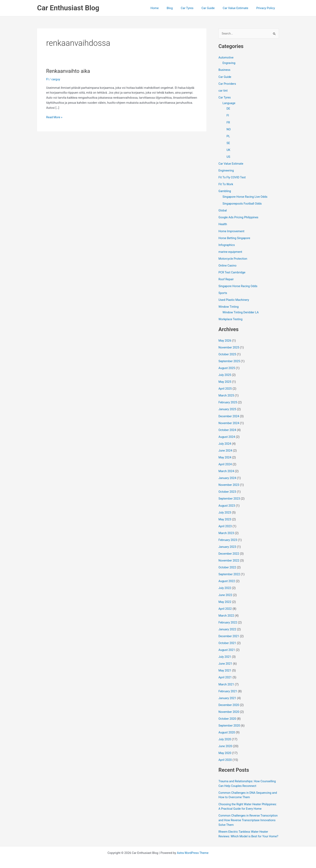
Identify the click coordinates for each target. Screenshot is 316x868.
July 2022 (225, 583)
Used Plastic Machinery (234, 298)
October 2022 (228, 563)
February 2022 (228, 617)
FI (47, 79)
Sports (223, 291)
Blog (179, 8)
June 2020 (226, 740)
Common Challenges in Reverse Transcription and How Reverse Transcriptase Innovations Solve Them (244, 813)
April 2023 (225, 522)
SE (228, 142)
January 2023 (228, 542)
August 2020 (227, 726)
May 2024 (225, 454)
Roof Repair (226, 277)
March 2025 (227, 392)
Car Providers (228, 84)
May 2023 (225, 515)
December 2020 (229, 699)
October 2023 (228, 488)
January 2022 (228, 624)
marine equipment (231, 250)
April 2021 (225, 672)
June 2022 (226, 590)
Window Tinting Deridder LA (241, 310)
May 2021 (225, 665)
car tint (223, 90)
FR (228, 122)
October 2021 (228, 638)
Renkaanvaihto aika (69, 71)
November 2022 (229, 556)
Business (225, 70)
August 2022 (227, 576)
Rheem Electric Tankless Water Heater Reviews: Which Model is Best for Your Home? (244, 829)
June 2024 (226, 447)
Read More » (55, 117)
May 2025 (225, 379)
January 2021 (228, 692)
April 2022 (225, 604)
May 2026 (225, 338)
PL (228, 136)
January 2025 (228, 406)
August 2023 (227, 501)
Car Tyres (194, 8)
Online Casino (228, 264)
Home (166, 8)
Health (223, 223)
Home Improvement (232, 230)
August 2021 (227, 644)
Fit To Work (226, 183)
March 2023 (227, 529)
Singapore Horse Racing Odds (239, 284)
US (228, 156)
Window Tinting (229, 304)
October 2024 (228, 427)
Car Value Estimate (239, 8)
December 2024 (229, 413)
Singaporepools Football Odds (243, 202)
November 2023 (229, 481)
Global (223, 209)
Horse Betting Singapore (235, 236)
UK (228, 149)
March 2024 (227, 467)
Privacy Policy (267, 8)
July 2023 (225, 508)
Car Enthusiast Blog (68, 8)
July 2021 (225, 651)
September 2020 (230, 719)
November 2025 (229, 345)
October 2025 (228, 352)
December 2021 (229, 631)
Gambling (225, 190)
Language (229, 103)
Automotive (226, 58)
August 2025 (227, 365)
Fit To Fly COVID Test (232, 176)
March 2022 (227, 610)
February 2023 (228, 535)
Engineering (226, 169)
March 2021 (227, 679)
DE (228, 108)
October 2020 (228, 713)
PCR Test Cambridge (232, 270)
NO (229, 129)
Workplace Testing (231, 317)
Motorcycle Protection (233, 257)
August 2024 (227, 433)
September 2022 (230, 570)
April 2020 (225, 753)
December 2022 (229, 549)
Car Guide (213, 8)
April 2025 (225, 386)
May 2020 (225, 747)
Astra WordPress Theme (193, 850)
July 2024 (225, 440)
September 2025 (230, 359)
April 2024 (225, 461)
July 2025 (225, 372)
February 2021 (228, 685)
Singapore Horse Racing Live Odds (246, 196)
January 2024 (228, 474)
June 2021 (226, 658)
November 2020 (229, 706)
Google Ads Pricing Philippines (239, 216)
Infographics (227, 243)
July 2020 (225, 733)
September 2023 (230, 495)
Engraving (229, 63)
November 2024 (229, 420)
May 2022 (225, 597)
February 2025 (228, 399)
